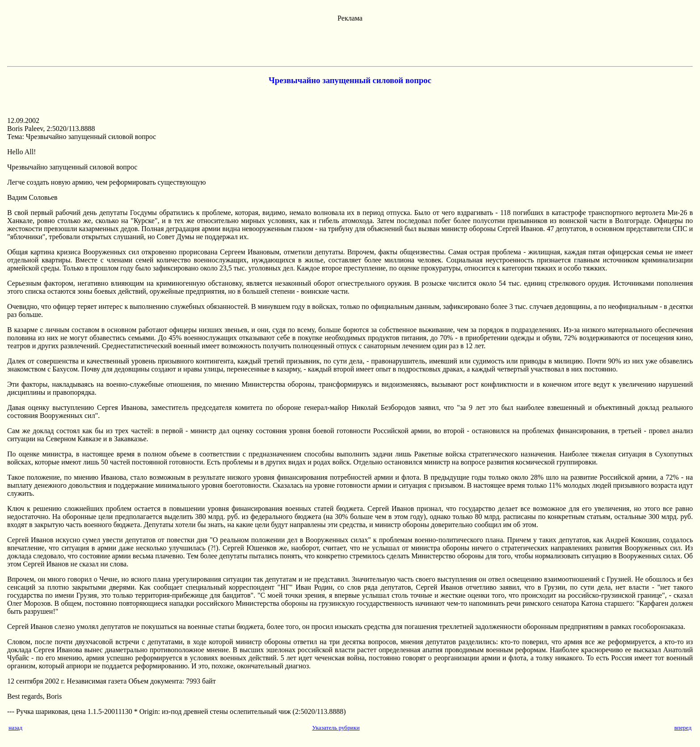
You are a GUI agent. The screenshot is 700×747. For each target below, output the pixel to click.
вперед (683, 728)
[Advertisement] (350, 42)
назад (15, 728)
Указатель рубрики (336, 728)
